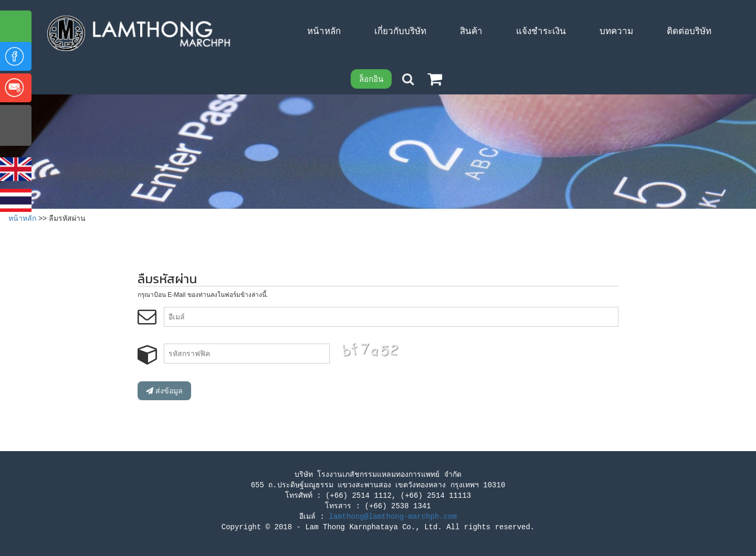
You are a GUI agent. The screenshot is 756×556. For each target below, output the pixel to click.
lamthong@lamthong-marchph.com (393, 517)
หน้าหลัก (22, 218)
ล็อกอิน (371, 79)
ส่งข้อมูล (164, 391)
